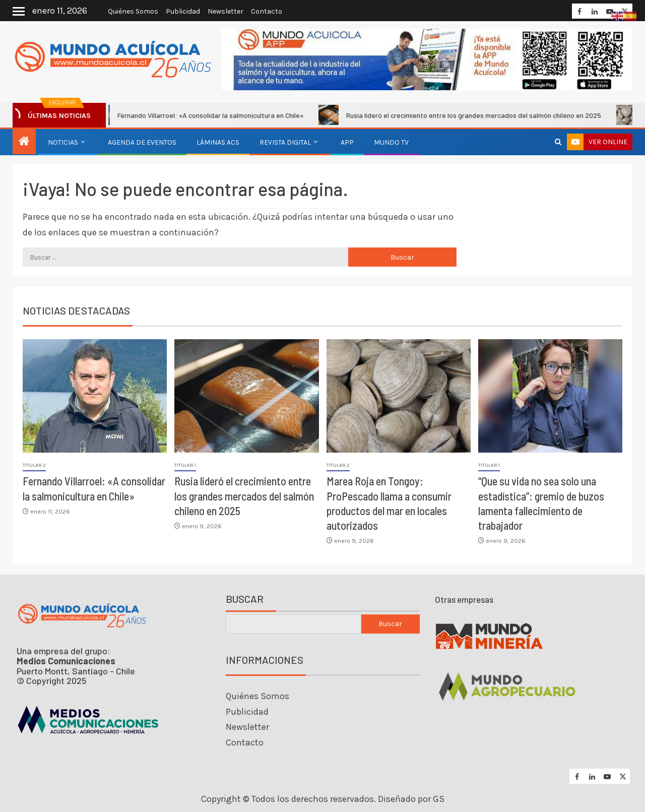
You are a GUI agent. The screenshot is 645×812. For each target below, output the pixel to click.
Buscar (245, 599)
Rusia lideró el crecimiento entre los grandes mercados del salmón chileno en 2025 (467, 115)
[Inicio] (24, 142)
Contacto (267, 11)
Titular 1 (185, 465)
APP (347, 142)
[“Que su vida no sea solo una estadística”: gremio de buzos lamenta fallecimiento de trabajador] (550, 396)
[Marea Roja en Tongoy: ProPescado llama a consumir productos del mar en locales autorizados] (399, 396)
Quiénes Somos (133, 11)
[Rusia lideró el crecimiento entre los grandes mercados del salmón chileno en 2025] (246, 396)
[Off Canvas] (19, 11)
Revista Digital (285, 142)
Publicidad (183, 11)
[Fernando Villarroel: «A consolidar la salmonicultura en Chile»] (95, 396)
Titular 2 (34, 465)
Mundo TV (391, 142)
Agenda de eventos (142, 142)
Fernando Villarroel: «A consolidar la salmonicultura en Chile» (204, 115)
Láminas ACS (218, 142)
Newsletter (225, 11)
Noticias (63, 142)
